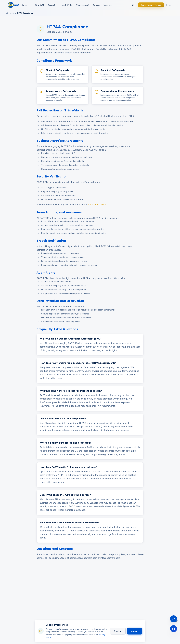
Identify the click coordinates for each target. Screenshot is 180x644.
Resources (109, 5)
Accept (135, 631)
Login (169, 5)
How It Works (67, 5)
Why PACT (40, 5)
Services (27, 5)
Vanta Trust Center (97, 205)
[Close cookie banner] (177, 621)
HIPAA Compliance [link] (25, 13)
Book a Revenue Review (151, 5)
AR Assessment (82, 5)
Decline (118, 631)
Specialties (52, 5)
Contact (96, 5)
